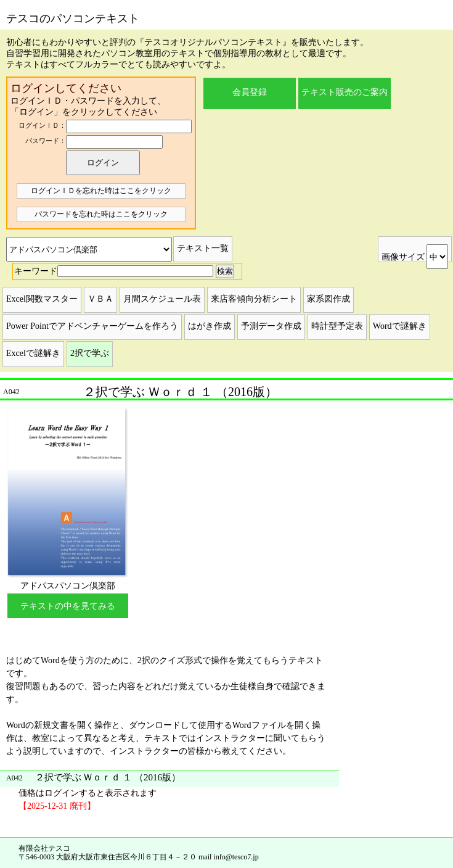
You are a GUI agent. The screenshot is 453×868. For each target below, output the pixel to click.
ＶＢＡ (100, 299)
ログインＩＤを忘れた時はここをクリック (101, 191)
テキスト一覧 (203, 248)
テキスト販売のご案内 (345, 92)
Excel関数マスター (42, 299)
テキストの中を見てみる (68, 606)
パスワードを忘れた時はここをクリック (101, 214)
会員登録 (250, 92)
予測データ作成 (271, 326)
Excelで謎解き (33, 353)
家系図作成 (329, 299)
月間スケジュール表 (162, 299)
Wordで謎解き (400, 326)
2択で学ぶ (90, 353)
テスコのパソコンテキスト (73, 19)
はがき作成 (210, 326)
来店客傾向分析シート (254, 299)
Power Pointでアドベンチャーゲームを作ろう (92, 326)
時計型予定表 (337, 326)
